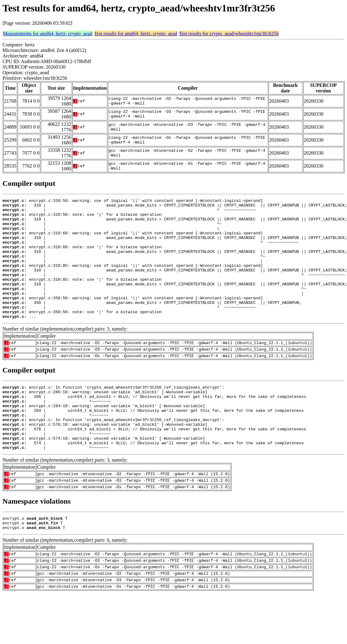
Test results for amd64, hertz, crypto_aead (136, 34)
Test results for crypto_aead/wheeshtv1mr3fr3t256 (229, 34)
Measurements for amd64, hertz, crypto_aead (48, 34)
